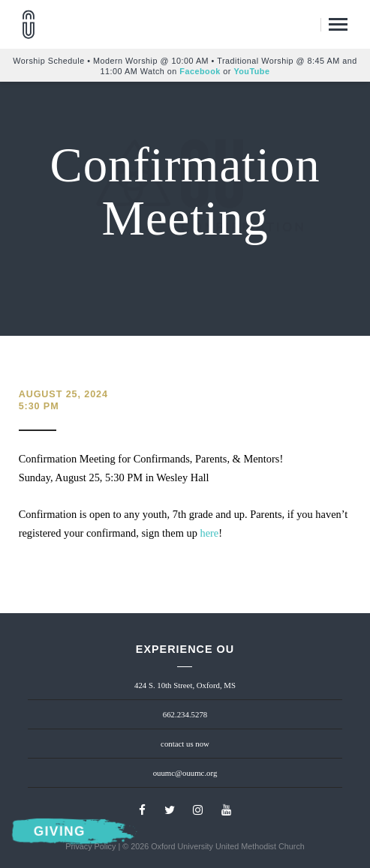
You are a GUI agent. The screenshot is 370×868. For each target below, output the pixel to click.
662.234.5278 (185, 714)
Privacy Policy (90, 846)
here (209, 533)
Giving (60, 832)
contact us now (185, 744)
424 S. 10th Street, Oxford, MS (185, 685)
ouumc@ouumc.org (185, 773)
